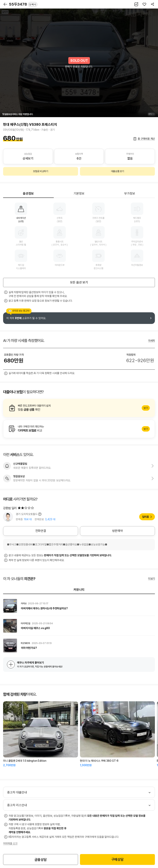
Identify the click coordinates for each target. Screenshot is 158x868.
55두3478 (23, 4)
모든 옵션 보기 (79, 282)
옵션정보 (28, 194)
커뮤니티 (79, 590)
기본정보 (79, 194)
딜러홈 (145, 517)
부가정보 (130, 194)
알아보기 (79, 408)
